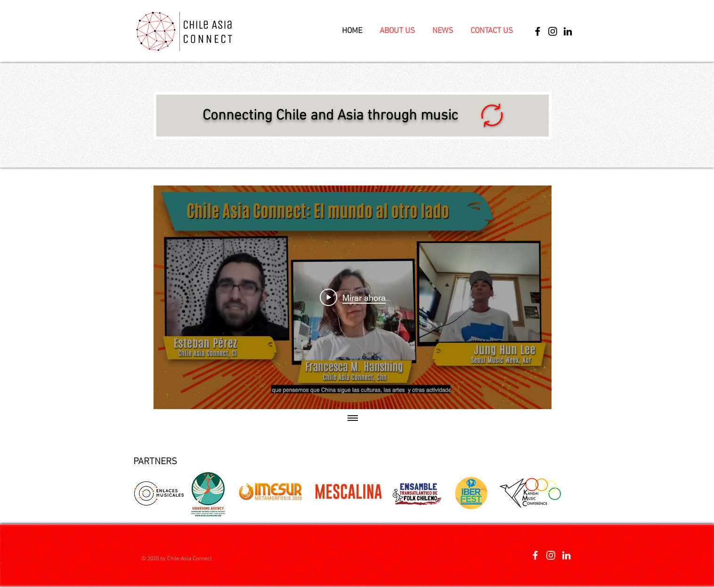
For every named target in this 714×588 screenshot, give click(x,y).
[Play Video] (353, 298)
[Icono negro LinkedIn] (568, 31)
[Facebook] (538, 31)
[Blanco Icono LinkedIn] (566, 555)
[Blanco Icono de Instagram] (551, 555)
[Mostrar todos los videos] (353, 419)
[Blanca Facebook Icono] (535, 555)
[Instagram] (553, 31)
